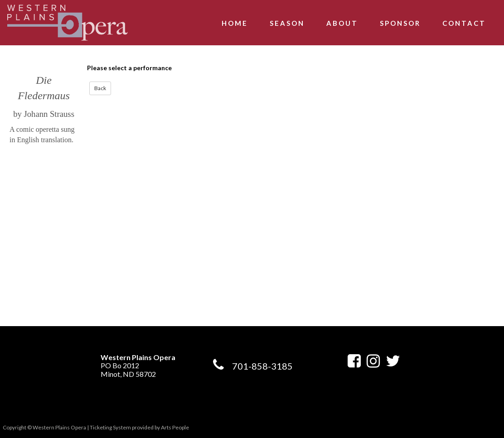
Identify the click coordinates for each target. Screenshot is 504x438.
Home (235, 23)
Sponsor (400, 23)
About (342, 23)
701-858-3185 (262, 366)
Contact (464, 23)
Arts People (175, 427)
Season (287, 23)
